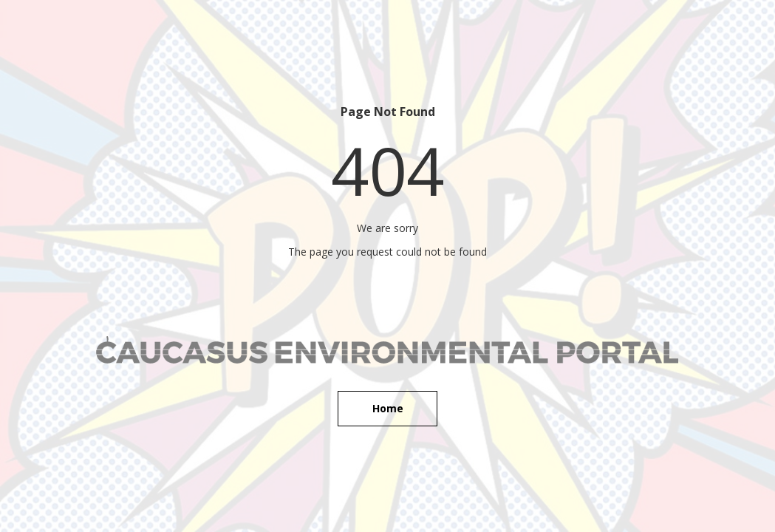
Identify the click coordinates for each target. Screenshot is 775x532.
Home (388, 408)
